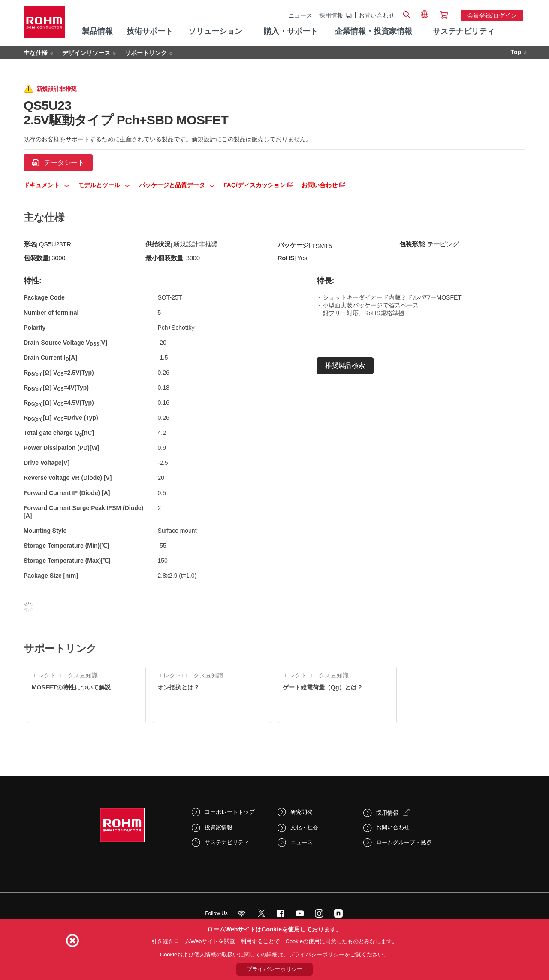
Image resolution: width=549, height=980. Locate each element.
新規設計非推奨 (195, 244)
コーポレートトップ (230, 812)
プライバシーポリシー (274, 969)
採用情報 (331, 15)
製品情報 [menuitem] (97, 31)
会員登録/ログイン (492, 15)
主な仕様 (36, 53)
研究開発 (302, 812)
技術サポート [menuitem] (150, 31)
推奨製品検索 (345, 366)
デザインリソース (86, 53)
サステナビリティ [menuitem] (464, 31)
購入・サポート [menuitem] (291, 31)
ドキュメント (47, 185)
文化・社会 (304, 827)
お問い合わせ (377, 15)
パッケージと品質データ (177, 185)
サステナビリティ (227, 842)
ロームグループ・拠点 (404, 842)
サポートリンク (146, 53)
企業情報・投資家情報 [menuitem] (374, 31)
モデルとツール (104, 185)
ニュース (300, 15)
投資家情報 (219, 827)
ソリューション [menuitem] (215, 31)
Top (516, 52)
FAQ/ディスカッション (258, 185)
